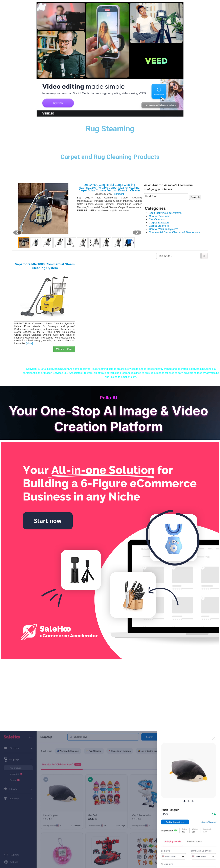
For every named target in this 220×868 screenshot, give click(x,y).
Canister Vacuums (160, 216)
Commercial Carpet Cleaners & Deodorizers (175, 232)
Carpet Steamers (159, 226)
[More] (29, 343)
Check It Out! (64, 349)
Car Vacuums (157, 219)
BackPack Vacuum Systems (165, 213)
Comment (119, 194)
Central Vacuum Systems (164, 229)
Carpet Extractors (159, 223)
